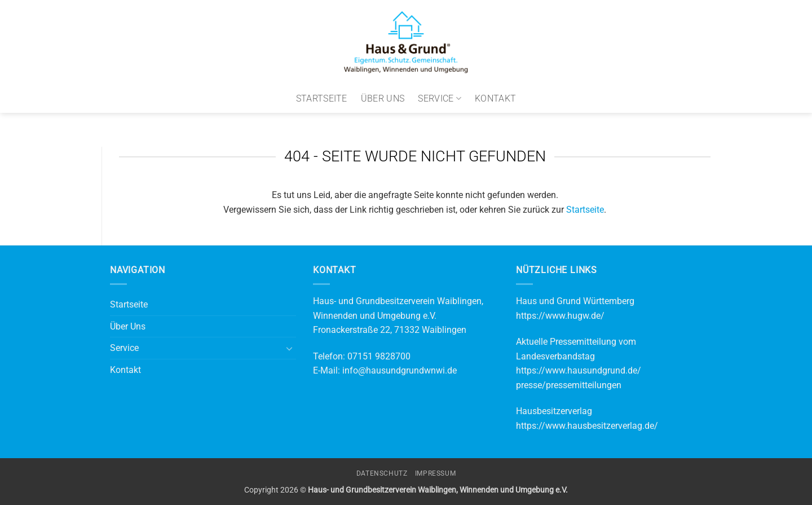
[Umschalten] (289, 348)
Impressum (436, 473)
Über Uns (383, 98)
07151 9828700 (379, 356)
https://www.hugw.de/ (560, 316)
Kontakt (495, 98)
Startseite (322, 98)
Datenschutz (382, 473)
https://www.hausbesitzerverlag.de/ (587, 426)
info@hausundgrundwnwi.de (400, 370)
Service (440, 99)
